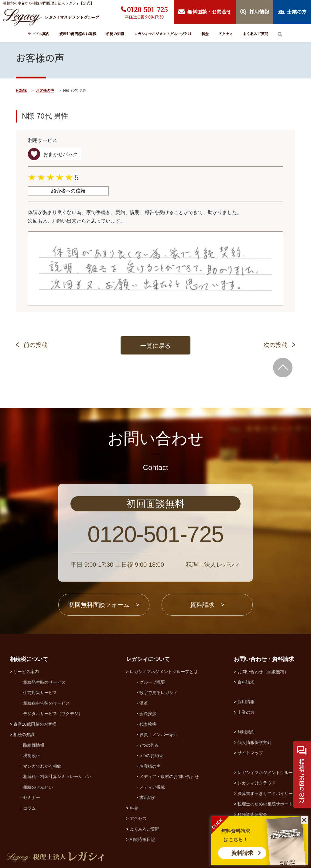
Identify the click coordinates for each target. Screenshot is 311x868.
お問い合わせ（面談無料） (263, 672)
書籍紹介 (148, 797)
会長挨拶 (148, 714)
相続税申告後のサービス (46, 703)
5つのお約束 (151, 756)
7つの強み (149, 745)
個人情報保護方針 (255, 742)
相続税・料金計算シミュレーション (57, 776)
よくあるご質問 (255, 34)
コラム (29, 808)
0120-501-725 (147, 9)
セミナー (32, 797)
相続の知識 (115, 34)
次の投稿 (275, 345)
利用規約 (246, 732)
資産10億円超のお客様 (78, 34)
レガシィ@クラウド (257, 783)
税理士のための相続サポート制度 (269, 804)
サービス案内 (39, 34)
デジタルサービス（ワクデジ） (53, 714)
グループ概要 (152, 682)
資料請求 (242, 853)
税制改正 (32, 756)
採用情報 (246, 702)
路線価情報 (34, 745)
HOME (21, 91)
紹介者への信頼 (68, 191)
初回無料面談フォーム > (104, 605)
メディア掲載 (152, 787)
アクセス (226, 34)
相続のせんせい (38, 787)
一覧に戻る (155, 346)
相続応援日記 (142, 839)
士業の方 (246, 712)
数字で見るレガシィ (159, 693)
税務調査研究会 (252, 814)
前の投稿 (36, 345)
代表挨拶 (148, 724)
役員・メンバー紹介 (159, 735)
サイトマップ (250, 753)
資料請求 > (207, 605)
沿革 (144, 703)
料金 (205, 34)
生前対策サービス (40, 693)
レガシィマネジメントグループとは (163, 34)
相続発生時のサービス (44, 682)
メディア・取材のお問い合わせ (169, 776)
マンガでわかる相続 (42, 766)
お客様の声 (45, 91)
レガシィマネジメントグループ (267, 773)
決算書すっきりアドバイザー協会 (269, 794)
